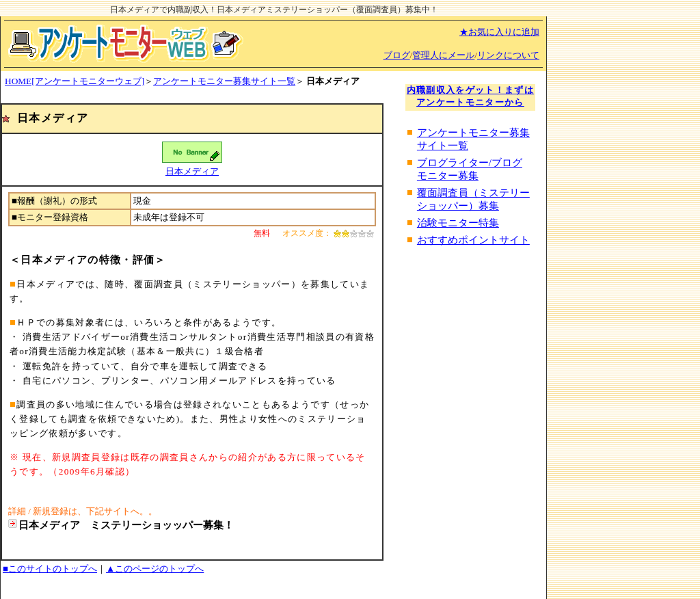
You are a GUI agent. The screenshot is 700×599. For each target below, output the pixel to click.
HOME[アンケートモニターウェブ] (75, 81)
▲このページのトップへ (155, 569)
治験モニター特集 (458, 223)
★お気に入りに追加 (499, 32)
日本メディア (192, 171)
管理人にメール (443, 55)
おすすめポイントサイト (473, 240)
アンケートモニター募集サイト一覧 (224, 81)
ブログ (397, 55)
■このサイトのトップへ (50, 569)
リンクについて (508, 55)
